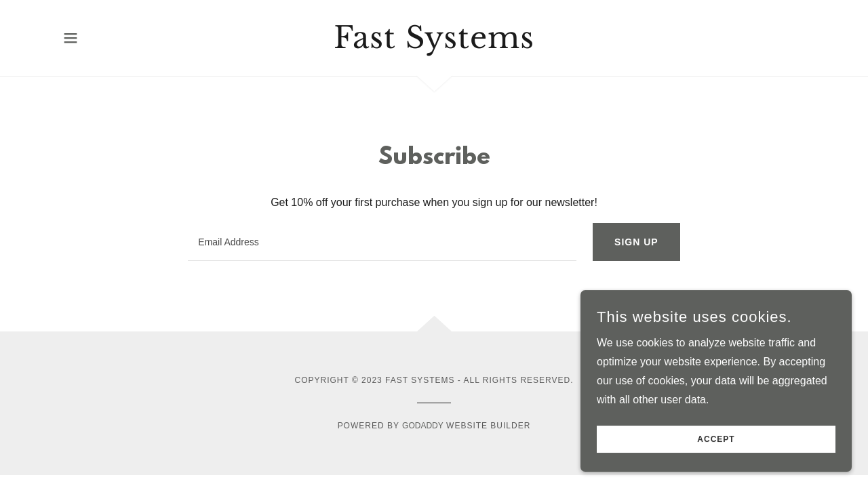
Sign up (636, 242)
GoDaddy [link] (423, 426)
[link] (434, 44)
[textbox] (382, 242)
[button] (71, 38)
